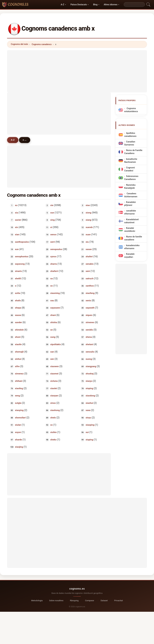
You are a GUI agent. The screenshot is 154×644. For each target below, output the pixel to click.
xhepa (18, 308)
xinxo (53, 403)
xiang (89, 220)
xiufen (54, 432)
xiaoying (19, 410)
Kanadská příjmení (130, 204)
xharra (54, 264)
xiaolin (18, 344)
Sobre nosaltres (56, 600)
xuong (89, 359)
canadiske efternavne (130, 212)
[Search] (134, 5)
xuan (88, 235)
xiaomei (54, 374)
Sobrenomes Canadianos (131, 178)
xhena (89, 337)
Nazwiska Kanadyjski (130, 187)
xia (17, 213)
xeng (18, 396)
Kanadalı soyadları (129, 256)
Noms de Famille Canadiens (133, 152)
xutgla (18, 403)
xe (52, 330)
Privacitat (119, 600)
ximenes (90, 322)
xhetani (89, 344)
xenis (88, 300)
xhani (53, 315)
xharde (18, 439)
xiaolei (54, 388)
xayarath (90, 308)
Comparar (90, 600)
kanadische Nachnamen (131, 161)
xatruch (90, 278)
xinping (89, 388)
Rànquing (74, 600)
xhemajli (19, 352)
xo (52, 286)
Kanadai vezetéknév (130, 230)
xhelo (53, 417)
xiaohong (55, 410)
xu (16, 205)
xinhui (18, 359)
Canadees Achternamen (131, 195)
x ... (25, 140)
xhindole (19, 330)
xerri (53, 242)
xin (17, 227)
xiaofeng (90, 293)
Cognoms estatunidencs (131, 110)
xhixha (54, 322)
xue (52, 213)
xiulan (18, 425)
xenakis (90, 264)
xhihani (19, 381)
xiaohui (89, 403)
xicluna (54, 381)
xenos (53, 235)
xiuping (89, 439)
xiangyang (91, 366)
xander (19, 322)
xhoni (18, 337)
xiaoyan (54, 396)
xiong (89, 213)
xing (53, 220)
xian (17, 235)
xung (53, 337)
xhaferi (89, 257)
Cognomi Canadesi (130, 169)
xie (52, 205)
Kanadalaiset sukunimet (131, 221)
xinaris (18, 271)
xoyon (18, 432)
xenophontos (22, 257)
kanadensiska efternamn (132, 247)
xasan (89, 249)
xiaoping (90, 425)
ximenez (19, 374)
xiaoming (55, 293)
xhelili (18, 278)
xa (52, 278)
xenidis (89, 330)
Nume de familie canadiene (133, 238)
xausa (18, 315)
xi (51, 227)
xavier (18, 220)
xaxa (88, 410)
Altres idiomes (111, 5)
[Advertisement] (77, 71)
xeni (88, 271)
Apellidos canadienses (130, 135)
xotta (18, 293)
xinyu (88, 417)
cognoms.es (77, 589)
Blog (95, 5)
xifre (17, 366)
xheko (53, 439)
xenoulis (90, 352)
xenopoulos (56, 249)
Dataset (104, 600)
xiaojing (19, 447)
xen (52, 359)
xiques (89, 315)
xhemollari (20, 417)
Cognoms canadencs (42, 44)
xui (87, 432)
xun (17, 249)
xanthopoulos (22, 242)
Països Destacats (79, 5)
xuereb (89, 227)
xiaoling (19, 388)
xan (52, 352)
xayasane (55, 308)
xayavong (20, 264)
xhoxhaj (90, 374)
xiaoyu (89, 381)
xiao (88, 205)
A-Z (62, 5)
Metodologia (37, 600)
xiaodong (90, 396)
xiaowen (55, 366)
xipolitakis (56, 344)
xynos (53, 257)
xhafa (18, 300)
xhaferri (54, 271)
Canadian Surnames (130, 143)
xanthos (90, 286)
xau (52, 300)
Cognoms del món (19, 44)
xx (52, 425)
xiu (87, 242)
